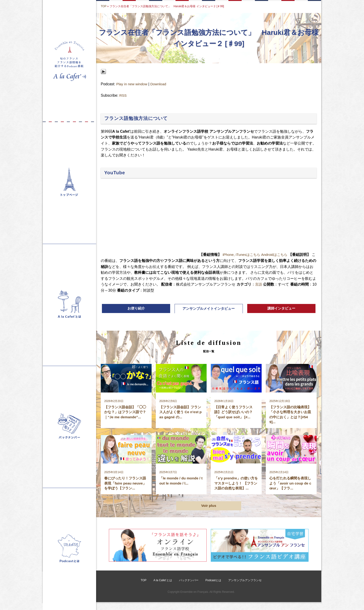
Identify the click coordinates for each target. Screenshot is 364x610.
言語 (263, 285)
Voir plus (209, 513)
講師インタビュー (281, 309)
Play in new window (133, 84)
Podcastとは (213, 588)
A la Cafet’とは (163, 588)
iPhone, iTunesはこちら (242, 255)
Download (160, 84)
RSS (123, 96)
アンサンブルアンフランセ (245, 588)
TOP (104, 6)
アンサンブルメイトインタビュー (209, 309)
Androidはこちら (277, 255)
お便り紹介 (136, 309)
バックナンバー (188, 588)
